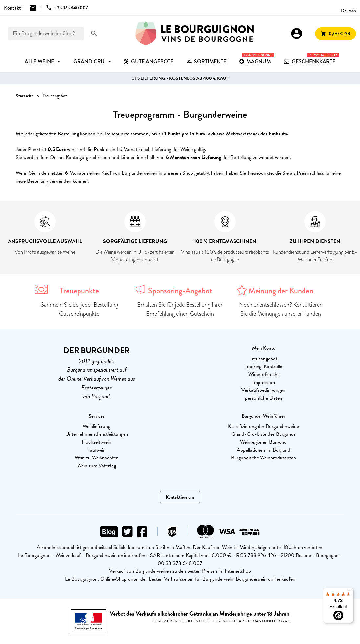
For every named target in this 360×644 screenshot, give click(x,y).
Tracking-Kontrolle (263, 366)
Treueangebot (263, 359)
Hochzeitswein (97, 442)
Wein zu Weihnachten (97, 458)
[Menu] (349, 592)
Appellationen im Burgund (264, 450)
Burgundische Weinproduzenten (263, 458)
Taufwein (97, 450)
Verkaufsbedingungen (263, 390)
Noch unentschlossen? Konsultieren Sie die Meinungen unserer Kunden (281, 309)
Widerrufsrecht (264, 374)
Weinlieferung (97, 426)
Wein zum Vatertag (97, 466)
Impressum (264, 382)
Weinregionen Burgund (263, 442)
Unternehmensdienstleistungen (97, 434)
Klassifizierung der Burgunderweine (263, 426)
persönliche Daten (264, 398)
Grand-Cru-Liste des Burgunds (263, 434)
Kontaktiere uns (180, 497)
